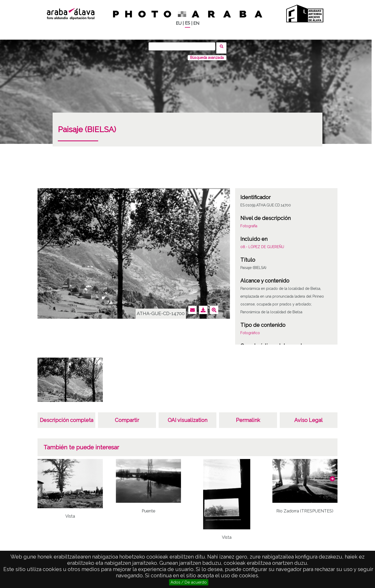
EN (196, 23)
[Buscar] (184, 46)
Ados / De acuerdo (189, 582)
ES (187, 23)
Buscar (223, 46)
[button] (332, 476)
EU (179, 23)
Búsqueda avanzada (207, 54)
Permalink (248, 417)
